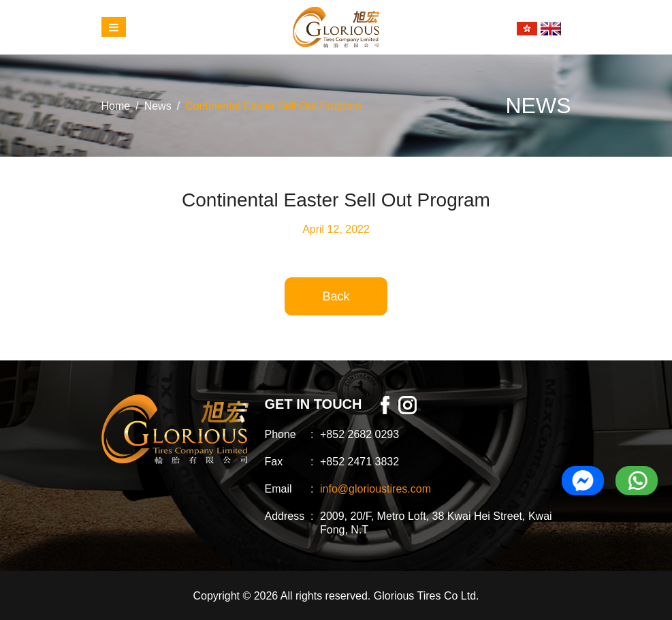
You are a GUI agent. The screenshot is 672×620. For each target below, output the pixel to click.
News (158, 106)
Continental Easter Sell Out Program (273, 106)
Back (336, 296)
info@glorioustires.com (375, 489)
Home (116, 106)
